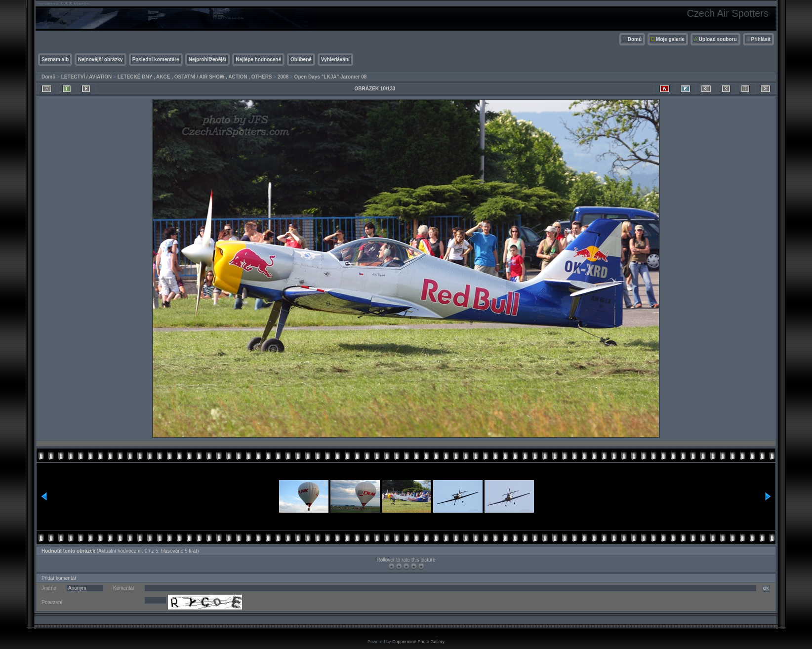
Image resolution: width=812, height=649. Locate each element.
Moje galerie (670, 39)
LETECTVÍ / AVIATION (87, 77)
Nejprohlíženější (208, 60)
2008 (283, 77)
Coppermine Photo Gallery (418, 642)
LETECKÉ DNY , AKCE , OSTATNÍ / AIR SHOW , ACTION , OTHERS (195, 77)
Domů (635, 39)
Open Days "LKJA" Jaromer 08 (331, 77)
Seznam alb (55, 60)
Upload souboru (718, 39)
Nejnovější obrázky (101, 60)
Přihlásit (761, 39)
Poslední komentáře (156, 60)
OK (766, 588)
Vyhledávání (335, 60)
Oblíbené (301, 60)
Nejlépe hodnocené (258, 60)
